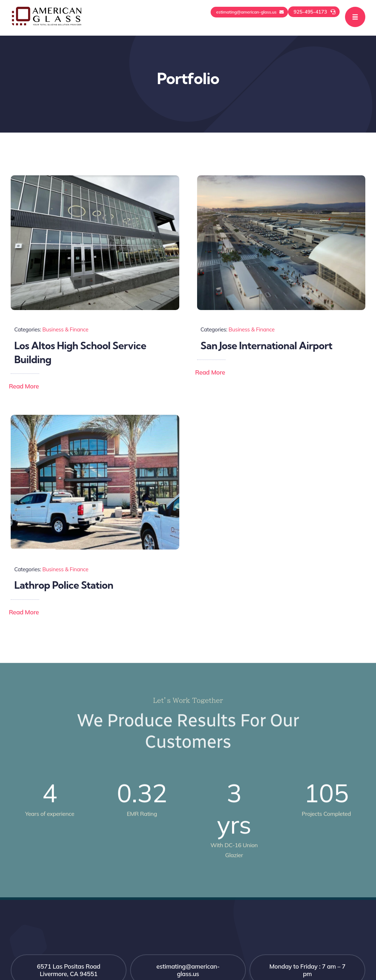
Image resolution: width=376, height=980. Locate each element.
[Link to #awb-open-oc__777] (355, 17)
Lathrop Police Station (64, 585)
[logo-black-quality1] (47, 8)
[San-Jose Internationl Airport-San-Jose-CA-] (281, 178)
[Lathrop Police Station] (95, 418)
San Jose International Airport (267, 345)
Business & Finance (65, 329)
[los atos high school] (95, 178)
